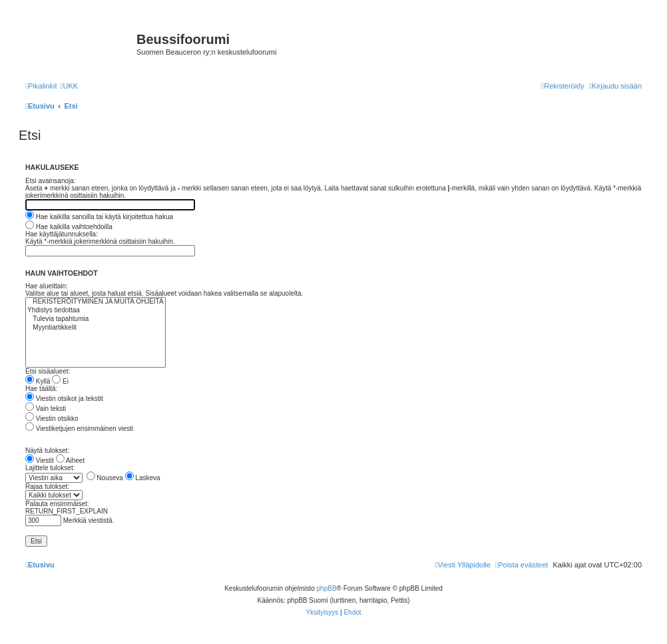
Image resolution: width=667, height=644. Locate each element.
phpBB (327, 588)
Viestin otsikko (52, 419)
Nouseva (105, 478)
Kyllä (38, 381)
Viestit (40, 461)
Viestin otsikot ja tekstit (64, 399)
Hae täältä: (41, 389)
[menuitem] (69, 86)
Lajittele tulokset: (50, 468)
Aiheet (71, 461)
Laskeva (143, 478)
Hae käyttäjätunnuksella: (62, 234)
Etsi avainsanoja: (51, 181)
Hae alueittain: (47, 286)
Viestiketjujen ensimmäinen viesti (79, 429)
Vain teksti (46, 409)
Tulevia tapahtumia (96, 319)
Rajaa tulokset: (47, 486)
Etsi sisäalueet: (48, 371)
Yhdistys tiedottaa (96, 311)
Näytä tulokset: (47, 451)
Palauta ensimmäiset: (57, 504)
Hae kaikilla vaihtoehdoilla (69, 227)
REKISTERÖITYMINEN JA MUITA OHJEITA (96, 302)
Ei (60, 381)
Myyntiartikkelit (96, 328)
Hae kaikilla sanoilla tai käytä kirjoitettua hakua (99, 217)
